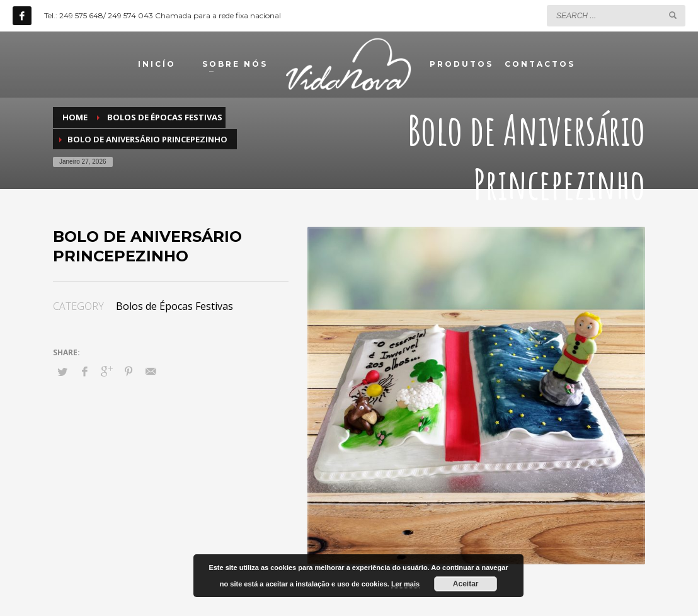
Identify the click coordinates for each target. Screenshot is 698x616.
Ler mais (405, 584)
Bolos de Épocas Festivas (174, 306)
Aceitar (466, 584)
